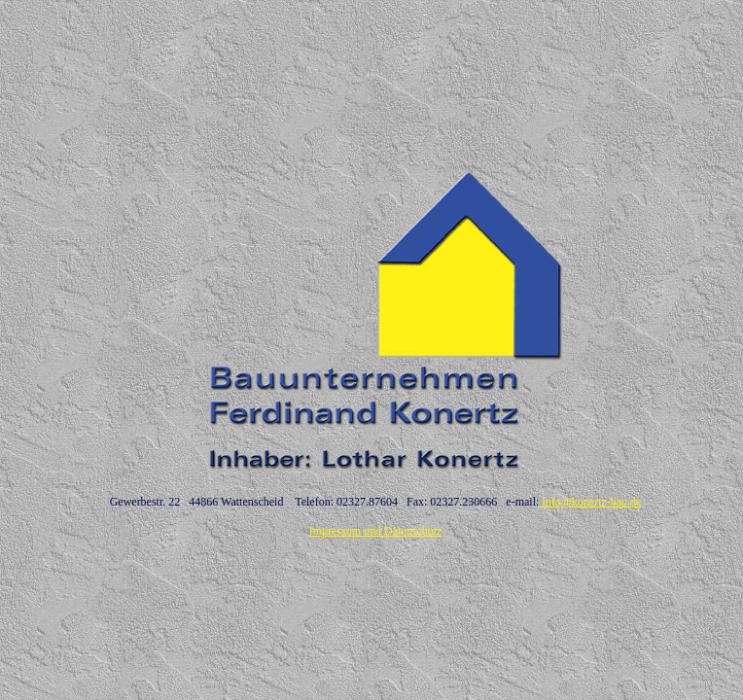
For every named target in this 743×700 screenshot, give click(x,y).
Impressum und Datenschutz (376, 531)
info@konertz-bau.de (590, 502)
